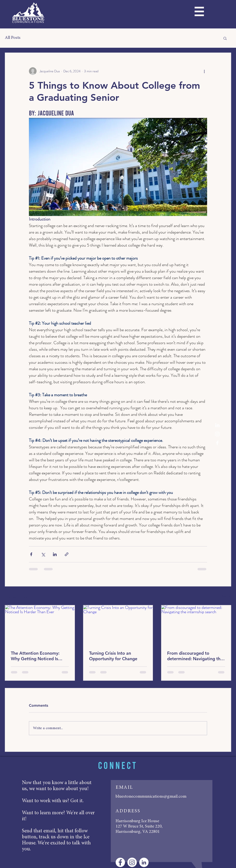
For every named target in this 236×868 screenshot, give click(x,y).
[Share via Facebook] (31, 554)
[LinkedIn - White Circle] (144, 862)
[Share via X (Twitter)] (43, 554)
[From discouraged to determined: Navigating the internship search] (196, 625)
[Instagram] (217, 434)
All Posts (13, 38)
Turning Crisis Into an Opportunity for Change (113, 656)
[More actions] (204, 71)
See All (226, 596)
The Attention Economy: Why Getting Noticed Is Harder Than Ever (35, 656)
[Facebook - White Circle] (120, 862)
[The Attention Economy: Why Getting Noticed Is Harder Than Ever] (40, 625)
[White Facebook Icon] (217, 443)
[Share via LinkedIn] (55, 554)
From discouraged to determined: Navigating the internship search (195, 656)
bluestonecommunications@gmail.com (151, 797)
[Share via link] (67, 554)
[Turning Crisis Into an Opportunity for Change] (118, 625)
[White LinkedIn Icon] (217, 425)
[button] (199, 13)
